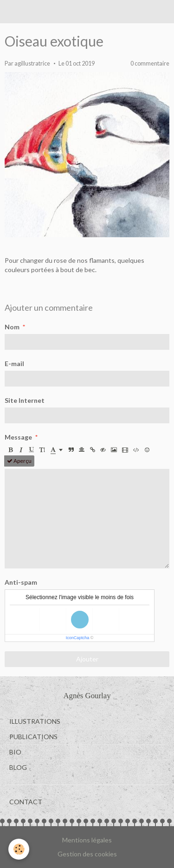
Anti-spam (21, 582)
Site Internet (25, 400)
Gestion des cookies (87, 854)
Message (18, 437)
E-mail (14, 364)
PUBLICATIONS (33, 737)
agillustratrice (32, 63)
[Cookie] (19, 849)
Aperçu (19, 461)
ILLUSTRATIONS (35, 721)
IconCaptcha (78, 638)
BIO (15, 752)
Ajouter (87, 659)
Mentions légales (87, 840)
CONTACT (26, 802)
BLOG (18, 767)
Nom (12, 327)
